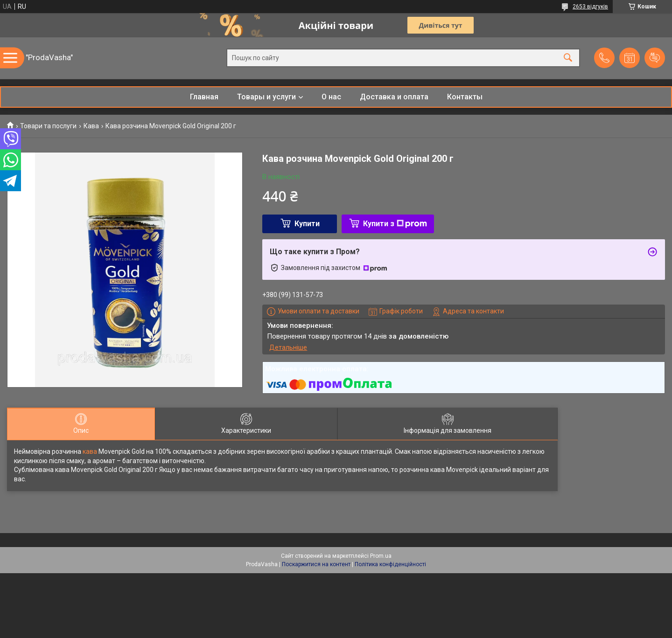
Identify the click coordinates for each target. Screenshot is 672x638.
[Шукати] (568, 58)
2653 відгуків (590, 7)
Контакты (465, 97)
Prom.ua (381, 556)
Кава (91, 126)
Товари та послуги (48, 126)
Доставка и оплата (394, 97)
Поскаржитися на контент (316, 564)
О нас (331, 97)
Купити (307, 224)
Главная (204, 97)
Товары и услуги (266, 97)
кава (90, 451)
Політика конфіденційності (390, 564)
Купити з (395, 224)
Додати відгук (655, 58)
